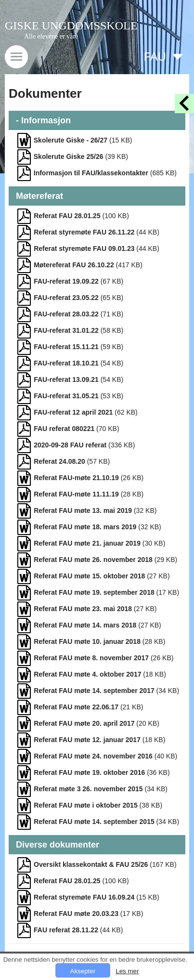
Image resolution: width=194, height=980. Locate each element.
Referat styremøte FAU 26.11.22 (84, 232)
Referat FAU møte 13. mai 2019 (83, 510)
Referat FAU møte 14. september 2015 (94, 822)
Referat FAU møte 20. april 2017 (84, 723)
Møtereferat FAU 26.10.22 (74, 265)
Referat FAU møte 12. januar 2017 (87, 740)
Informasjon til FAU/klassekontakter (91, 173)
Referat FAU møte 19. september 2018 (94, 592)
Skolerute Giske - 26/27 (71, 140)
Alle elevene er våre (51, 36)
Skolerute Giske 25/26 (69, 157)
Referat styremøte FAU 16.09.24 (84, 897)
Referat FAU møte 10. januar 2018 (87, 641)
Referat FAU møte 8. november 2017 (91, 658)
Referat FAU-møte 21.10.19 (76, 478)
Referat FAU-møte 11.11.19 (76, 494)
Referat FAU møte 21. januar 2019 (87, 543)
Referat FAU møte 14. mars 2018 (85, 625)
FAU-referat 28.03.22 (66, 314)
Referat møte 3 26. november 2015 (88, 789)
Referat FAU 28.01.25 (67, 216)
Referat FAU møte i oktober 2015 (86, 805)
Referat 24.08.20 (59, 461)
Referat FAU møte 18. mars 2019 (85, 527)
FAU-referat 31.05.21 (66, 396)
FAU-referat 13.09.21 (66, 379)
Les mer (127, 971)
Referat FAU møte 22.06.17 (76, 707)
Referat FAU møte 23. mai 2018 (83, 609)
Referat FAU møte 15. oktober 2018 (89, 576)
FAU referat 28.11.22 (66, 930)
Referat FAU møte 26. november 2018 (93, 560)
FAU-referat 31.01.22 (66, 330)
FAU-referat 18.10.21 (66, 363)
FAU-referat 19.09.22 (66, 281)
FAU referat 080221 (64, 429)
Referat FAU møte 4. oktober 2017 (87, 674)
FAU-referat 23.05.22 (66, 298)
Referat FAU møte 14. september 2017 (94, 691)
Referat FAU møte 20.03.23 (76, 914)
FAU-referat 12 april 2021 (73, 412)
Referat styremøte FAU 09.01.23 (84, 248)
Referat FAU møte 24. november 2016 (93, 756)
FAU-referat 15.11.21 (66, 347)
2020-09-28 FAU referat (70, 445)
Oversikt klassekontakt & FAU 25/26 (91, 864)
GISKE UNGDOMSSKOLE (71, 26)
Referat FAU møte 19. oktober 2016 (89, 772)
